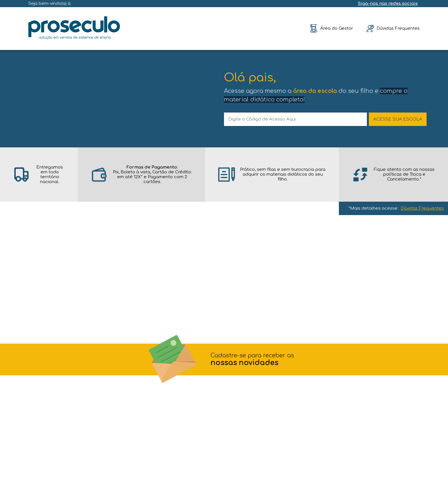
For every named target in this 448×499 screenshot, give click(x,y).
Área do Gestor (337, 28)
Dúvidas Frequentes (422, 208)
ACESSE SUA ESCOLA (398, 119)
